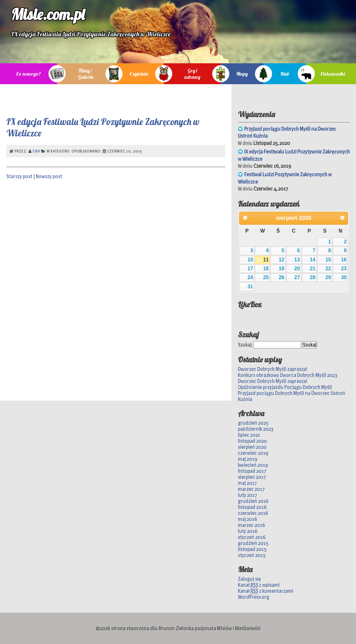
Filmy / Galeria (86, 74)
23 (344, 269)
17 (251, 269)
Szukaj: (245, 345)
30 (344, 277)
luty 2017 (248, 495)
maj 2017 (247, 483)
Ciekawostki (333, 74)
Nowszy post (49, 176)
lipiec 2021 (249, 435)
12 (282, 260)
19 (282, 269)
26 (282, 277)
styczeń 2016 (252, 537)
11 (266, 260)
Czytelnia (139, 74)
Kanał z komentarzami (266, 591)
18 (266, 269)
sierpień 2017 (252, 477)
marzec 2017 (251, 489)
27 (297, 277)
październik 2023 (256, 429)
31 (251, 287)
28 (313, 277)
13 (297, 260)
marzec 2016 (251, 525)
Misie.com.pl (48, 14)
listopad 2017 (252, 471)
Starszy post (19, 176)
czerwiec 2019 (253, 453)
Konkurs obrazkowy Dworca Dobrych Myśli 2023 (288, 375)
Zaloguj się (249, 579)
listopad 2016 (252, 507)
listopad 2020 (252, 441)
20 (297, 269)
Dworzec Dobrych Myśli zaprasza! (273, 369)
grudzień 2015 (253, 543)
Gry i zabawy (192, 74)
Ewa (36, 151)
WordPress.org (254, 597)
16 (344, 260)
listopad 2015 (252, 549)
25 (266, 277)
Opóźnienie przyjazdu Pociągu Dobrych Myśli (285, 387)
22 (328, 269)
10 (251, 260)
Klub (285, 74)
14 (313, 260)
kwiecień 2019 (253, 465)
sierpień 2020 (252, 447)
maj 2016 (248, 519)
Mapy (242, 74)
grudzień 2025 (253, 423)
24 (251, 277)
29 (328, 277)
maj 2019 (248, 459)
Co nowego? (29, 74)
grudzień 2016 (253, 501)
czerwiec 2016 (253, 513)
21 (313, 269)
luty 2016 (248, 531)
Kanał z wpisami (259, 585)
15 (328, 260)
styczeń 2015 (252, 555)
